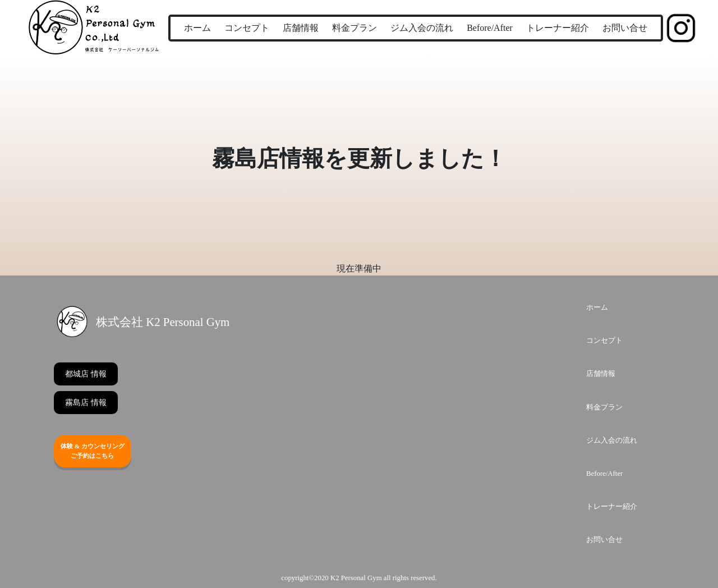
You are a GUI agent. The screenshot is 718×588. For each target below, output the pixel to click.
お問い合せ (625, 28)
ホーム (197, 28)
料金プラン (355, 28)
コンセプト (247, 28)
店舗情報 (301, 28)
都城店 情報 (86, 374)
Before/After (490, 28)
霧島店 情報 (86, 403)
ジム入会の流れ (422, 28)
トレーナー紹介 (558, 28)
